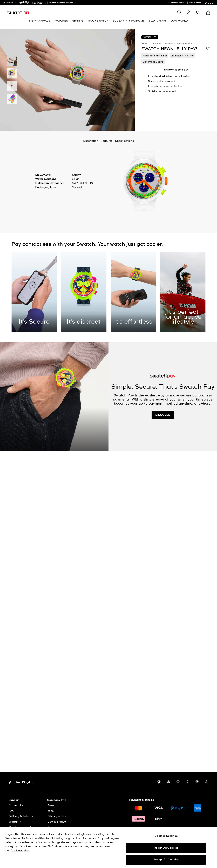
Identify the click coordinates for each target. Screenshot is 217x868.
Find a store (195, 3)
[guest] (189, 13)
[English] (209, 3)
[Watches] (61, 21)
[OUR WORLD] (179, 21)
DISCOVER (163, 415)
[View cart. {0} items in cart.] (208, 13)
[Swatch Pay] (158, 21)
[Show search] (179, 13)
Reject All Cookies (166, 848)
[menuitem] (40, 21)
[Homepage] (18, 13)
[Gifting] (78, 21)
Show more (43, 195)
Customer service (177, 3)
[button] (198, 13)
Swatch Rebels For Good (61, 3)
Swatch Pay (150, 37)
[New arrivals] (40, 21)
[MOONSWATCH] (98, 21)
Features (107, 141)
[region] (108, 847)
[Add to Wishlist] (208, 49)
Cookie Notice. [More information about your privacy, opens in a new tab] (20, 851)
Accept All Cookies (166, 860)
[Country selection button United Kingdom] (21, 782)
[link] (24, 3)
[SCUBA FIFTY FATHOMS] (129, 21)
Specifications (124, 141)
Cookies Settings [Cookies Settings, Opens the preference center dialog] (166, 836)
